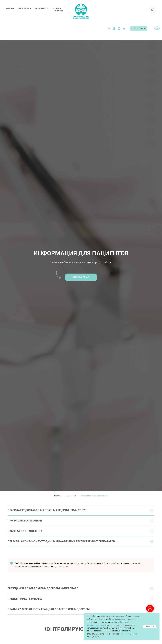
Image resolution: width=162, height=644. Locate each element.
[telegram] (117, 29)
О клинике (71, 496)
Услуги (56, 8)
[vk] (102, 29)
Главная (10, 8)
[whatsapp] (107, 29)
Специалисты (42, 8)
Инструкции (127, 634)
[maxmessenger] (112, 29)
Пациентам (24, 8)
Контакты (58, 11)
